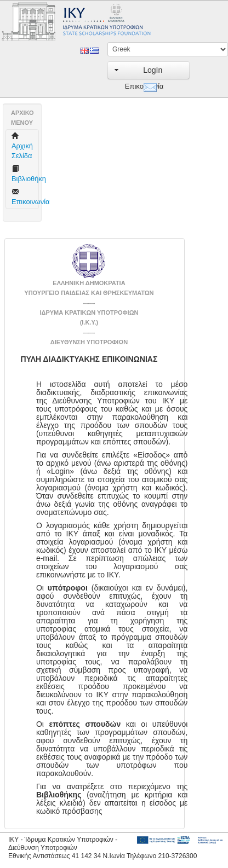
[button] (149, 70)
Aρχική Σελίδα (22, 146)
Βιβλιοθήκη (26, 174)
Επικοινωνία (132, 86)
